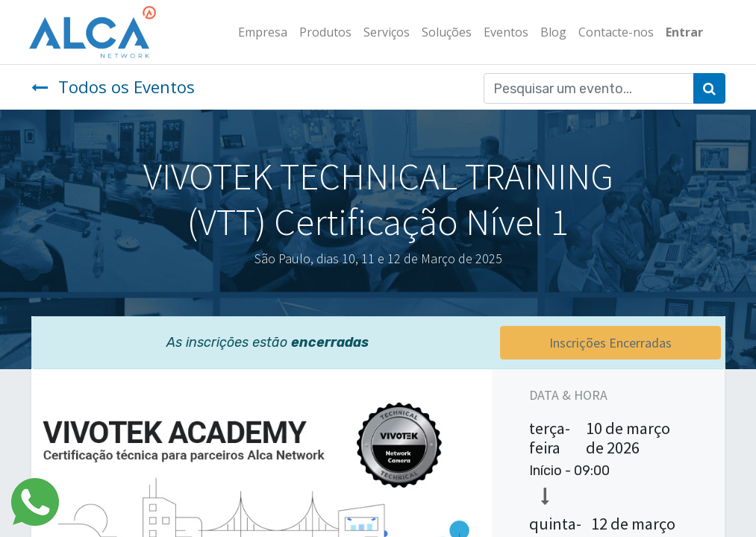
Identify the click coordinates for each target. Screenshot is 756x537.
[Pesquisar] (709, 88)
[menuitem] (261, 32)
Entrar (683, 32)
